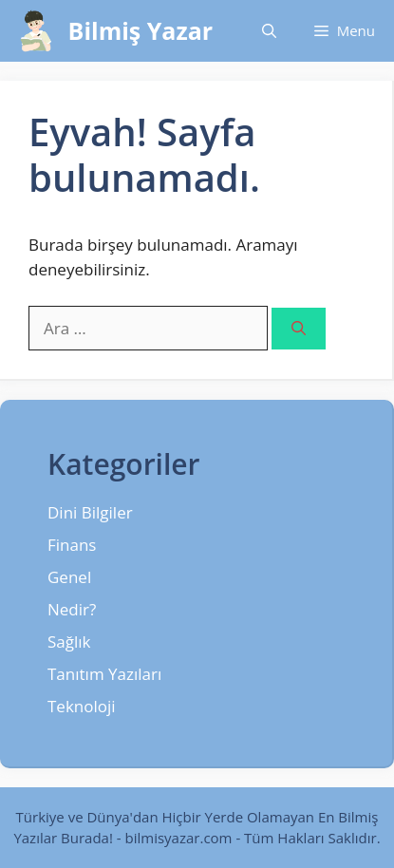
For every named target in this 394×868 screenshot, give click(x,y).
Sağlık (69, 642)
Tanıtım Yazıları (104, 674)
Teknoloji (82, 706)
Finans (72, 545)
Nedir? (72, 609)
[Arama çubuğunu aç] (269, 31)
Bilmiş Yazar (141, 30)
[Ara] (299, 329)
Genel (69, 577)
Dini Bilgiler (90, 512)
